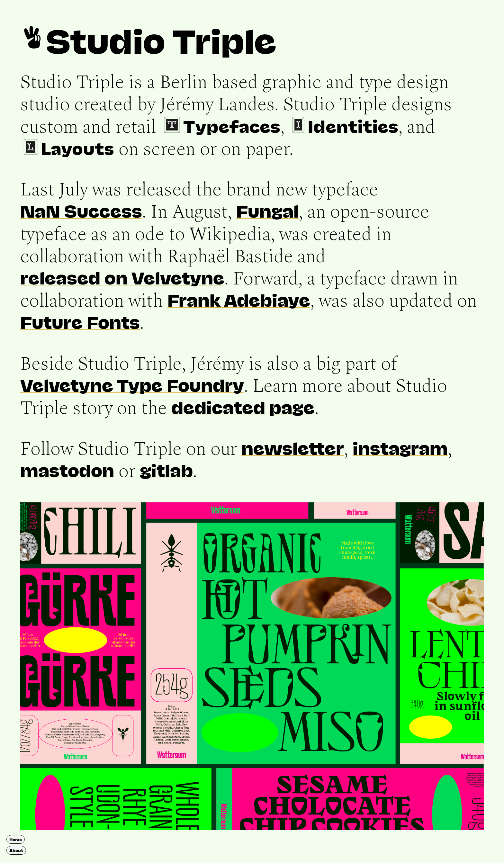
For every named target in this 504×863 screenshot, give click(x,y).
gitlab (166, 470)
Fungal (267, 211)
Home (16, 839)
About (16, 850)
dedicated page (243, 407)
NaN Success (81, 211)
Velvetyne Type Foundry (132, 385)
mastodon (67, 470)
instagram (400, 448)
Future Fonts (80, 322)
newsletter (293, 448)
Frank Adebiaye (239, 300)
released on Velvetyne (122, 277)
